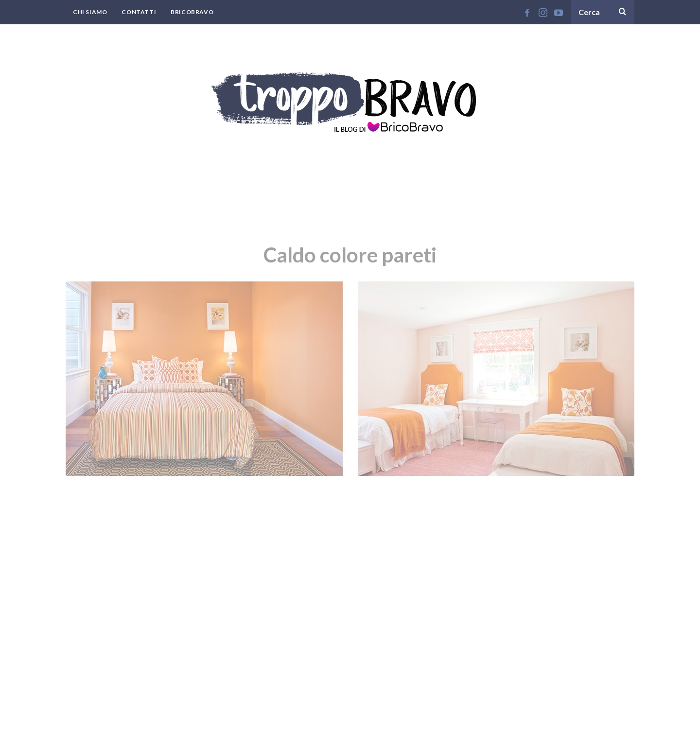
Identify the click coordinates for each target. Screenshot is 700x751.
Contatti (139, 12)
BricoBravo (192, 12)
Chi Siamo (90, 12)
